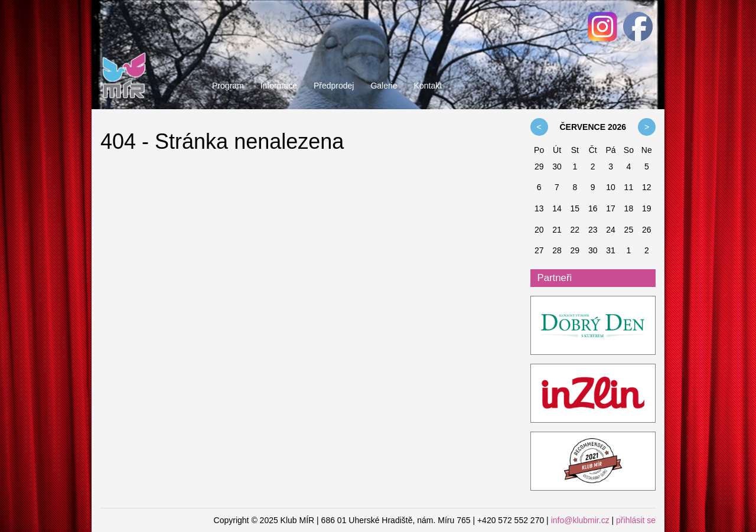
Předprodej (334, 86)
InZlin (593, 394)
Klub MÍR (124, 50)
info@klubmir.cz (580, 520)
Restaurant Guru (593, 462)
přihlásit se (636, 520)
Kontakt (428, 86)
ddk (593, 326)
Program (228, 86)
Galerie (384, 86)
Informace (279, 86)
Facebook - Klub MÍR (638, 27)
